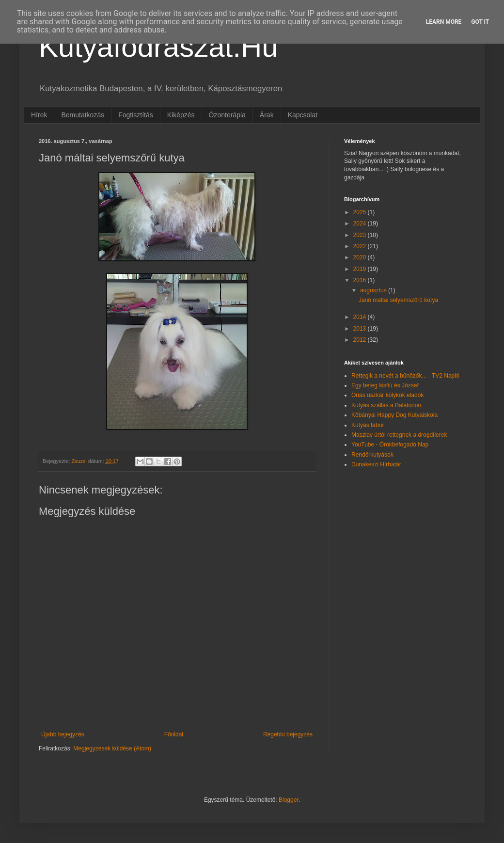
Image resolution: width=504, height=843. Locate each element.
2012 (361, 340)
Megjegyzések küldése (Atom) (112, 748)
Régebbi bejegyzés (288, 734)
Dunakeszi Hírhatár (376, 464)
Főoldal (174, 734)
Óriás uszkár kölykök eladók (387, 395)
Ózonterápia (227, 115)
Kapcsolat (303, 115)
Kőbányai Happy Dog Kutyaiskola (394, 415)
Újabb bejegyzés (63, 734)
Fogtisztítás (136, 115)
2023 (361, 235)
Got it (480, 22)
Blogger (289, 800)
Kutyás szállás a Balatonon (386, 405)
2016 (361, 280)
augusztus (374, 290)
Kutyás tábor (368, 425)
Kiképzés (181, 115)
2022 (361, 246)
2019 (361, 269)
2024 (361, 223)
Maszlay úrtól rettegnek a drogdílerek (399, 435)
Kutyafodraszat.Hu (158, 47)
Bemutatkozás (83, 115)
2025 (361, 212)
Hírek (39, 115)
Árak (267, 115)
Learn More (444, 22)
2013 (361, 329)
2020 (361, 257)
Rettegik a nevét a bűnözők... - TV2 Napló (405, 376)
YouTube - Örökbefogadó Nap (390, 445)
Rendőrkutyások (372, 455)
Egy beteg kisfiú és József (385, 385)
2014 (361, 317)
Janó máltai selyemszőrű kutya (398, 300)
